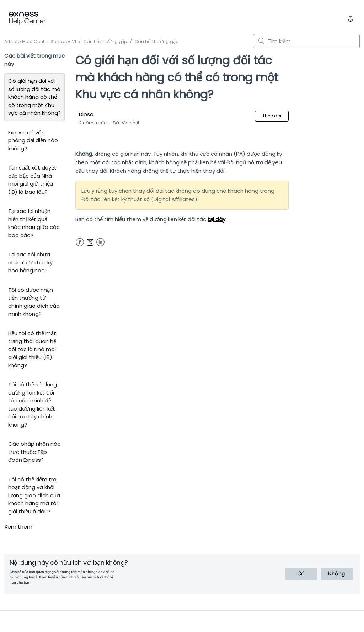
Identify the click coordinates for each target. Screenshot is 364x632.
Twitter (90, 242)
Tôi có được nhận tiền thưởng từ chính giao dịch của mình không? (34, 302)
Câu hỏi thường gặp (105, 41)
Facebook (80, 242)
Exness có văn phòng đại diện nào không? (33, 140)
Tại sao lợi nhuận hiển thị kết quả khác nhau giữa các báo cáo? (34, 223)
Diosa (86, 114)
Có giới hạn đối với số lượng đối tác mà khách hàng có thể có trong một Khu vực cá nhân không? (34, 97)
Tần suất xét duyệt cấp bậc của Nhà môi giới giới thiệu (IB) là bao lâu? (32, 180)
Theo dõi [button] (272, 116)
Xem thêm (18, 527)
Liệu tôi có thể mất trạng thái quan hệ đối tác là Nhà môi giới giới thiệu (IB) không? (32, 349)
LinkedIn (100, 242)
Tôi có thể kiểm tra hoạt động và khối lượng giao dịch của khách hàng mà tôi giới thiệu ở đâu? (34, 495)
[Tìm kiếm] (306, 41)
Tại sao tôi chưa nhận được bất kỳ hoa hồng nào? (30, 262)
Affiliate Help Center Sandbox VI (40, 41)
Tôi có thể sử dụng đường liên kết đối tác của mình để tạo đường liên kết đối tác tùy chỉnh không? (33, 405)
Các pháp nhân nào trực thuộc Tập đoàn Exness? (34, 452)
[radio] (301, 574)
